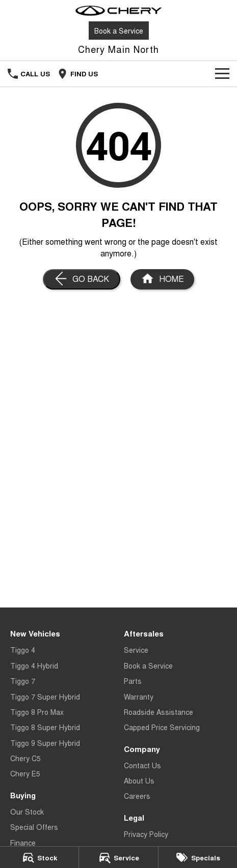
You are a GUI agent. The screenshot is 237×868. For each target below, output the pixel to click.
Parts (133, 681)
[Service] (118, 857)
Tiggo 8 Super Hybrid (45, 727)
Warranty (139, 697)
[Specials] (198, 857)
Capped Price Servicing (162, 727)
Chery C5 (25, 758)
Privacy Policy (146, 834)
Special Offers (34, 827)
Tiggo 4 (23, 650)
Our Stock (27, 812)
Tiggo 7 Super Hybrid (45, 697)
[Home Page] (118, 11)
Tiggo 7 (23, 681)
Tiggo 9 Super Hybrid (45, 743)
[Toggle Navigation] (222, 74)
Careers (137, 796)
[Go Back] (82, 279)
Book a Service (119, 31)
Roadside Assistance (159, 712)
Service (136, 650)
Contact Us (142, 765)
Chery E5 (25, 773)
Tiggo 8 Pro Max (37, 712)
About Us (139, 780)
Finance (23, 843)
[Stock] (39, 857)
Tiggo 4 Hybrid (34, 666)
